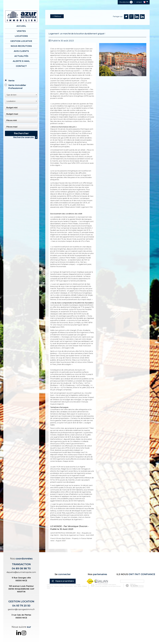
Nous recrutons (21, 46)
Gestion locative (21, 41)
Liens (74, 631)
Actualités (21, 56)
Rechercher (21, 133)
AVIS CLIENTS (21, 51)
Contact (21, 66)
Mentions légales (57, 631)
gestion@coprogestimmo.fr (21, 609)
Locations (21, 36)
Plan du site (48, 631)
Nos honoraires (67, 631)
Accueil (21, 26)
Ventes (21, 31)
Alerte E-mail (21, 61)
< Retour (57, 16)
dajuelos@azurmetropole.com (21, 572)
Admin (78, 631)
